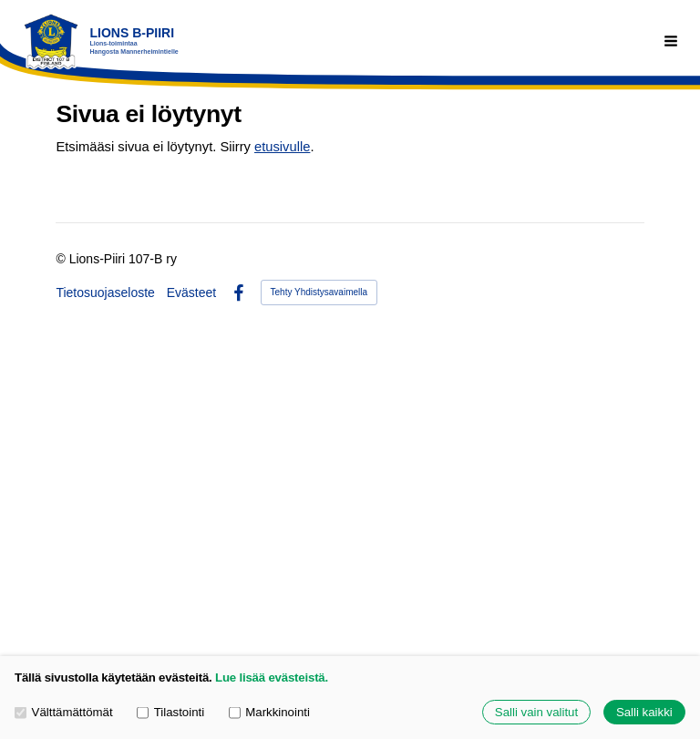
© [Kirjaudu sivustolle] (62, 259)
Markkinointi (269, 712)
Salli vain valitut (536, 712)
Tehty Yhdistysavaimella (319, 292)
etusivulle (282, 147)
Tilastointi (170, 712)
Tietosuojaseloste (105, 293)
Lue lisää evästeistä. (272, 677)
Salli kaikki (644, 712)
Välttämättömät (64, 712)
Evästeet (191, 293)
